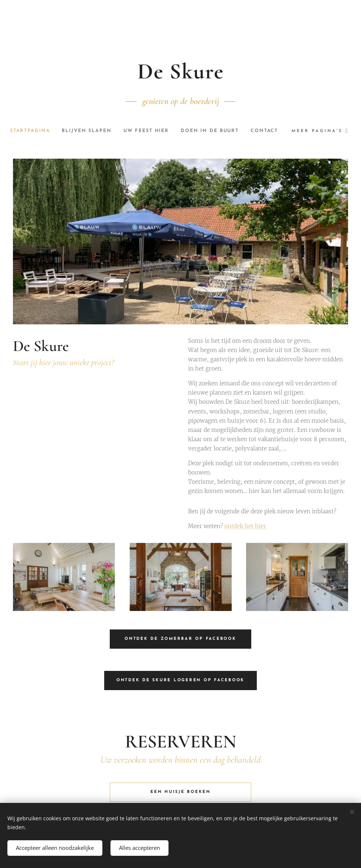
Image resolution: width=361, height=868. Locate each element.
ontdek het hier (245, 526)
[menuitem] (44, 131)
